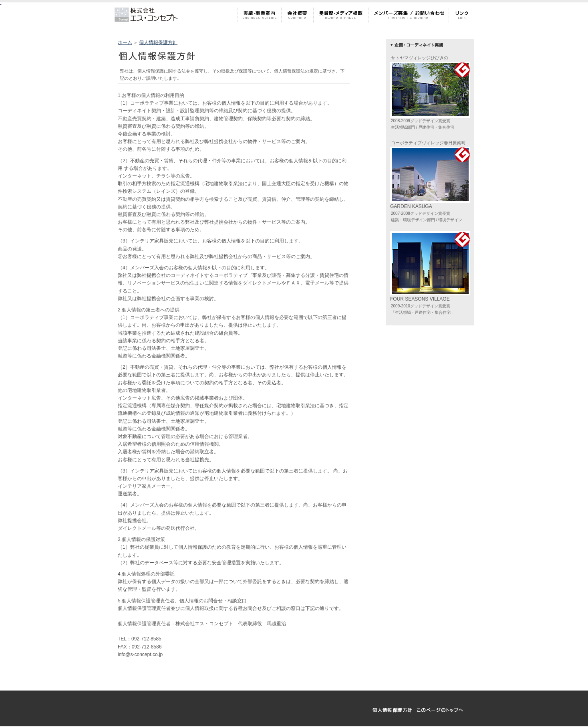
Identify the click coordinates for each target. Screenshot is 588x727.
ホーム (125, 42)
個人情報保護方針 (158, 42)
